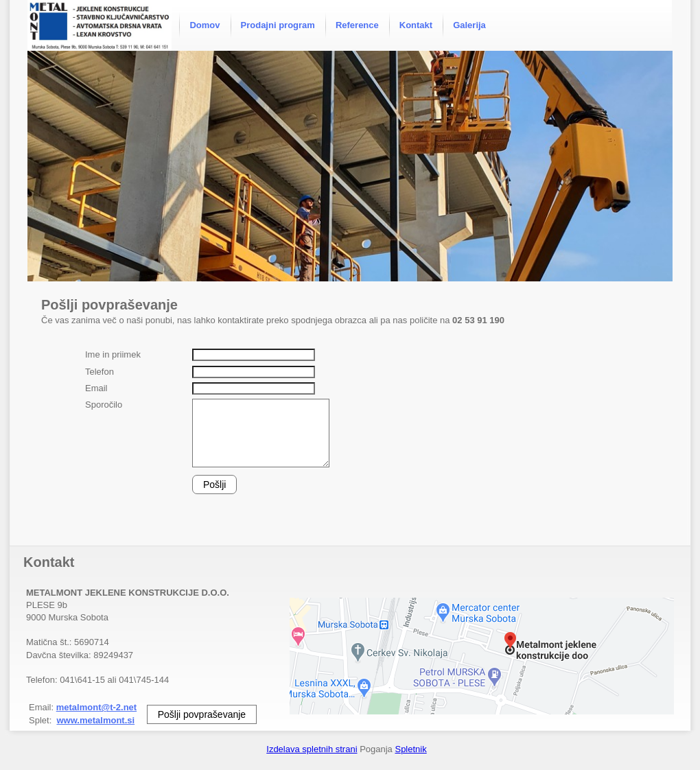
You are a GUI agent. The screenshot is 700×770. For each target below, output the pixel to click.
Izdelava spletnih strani (312, 749)
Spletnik (410, 749)
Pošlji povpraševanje (202, 714)
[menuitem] (205, 25)
